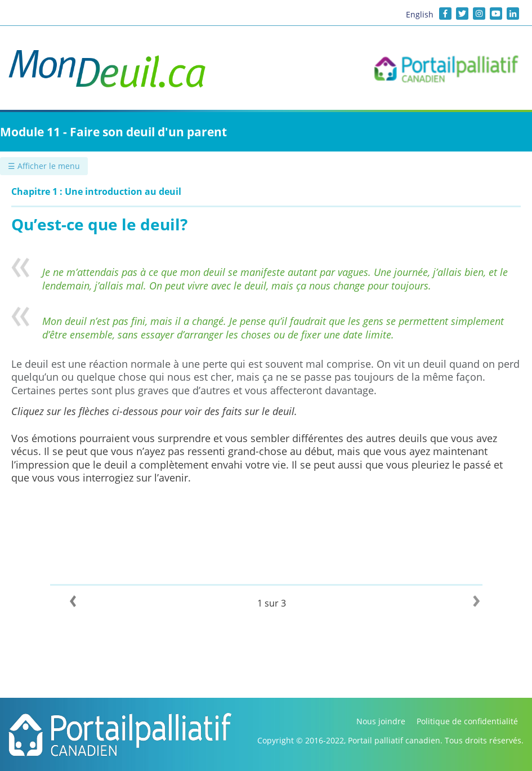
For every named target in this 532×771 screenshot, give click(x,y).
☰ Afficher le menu (44, 166)
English (420, 14)
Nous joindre (381, 721)
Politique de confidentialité (467, 721)
